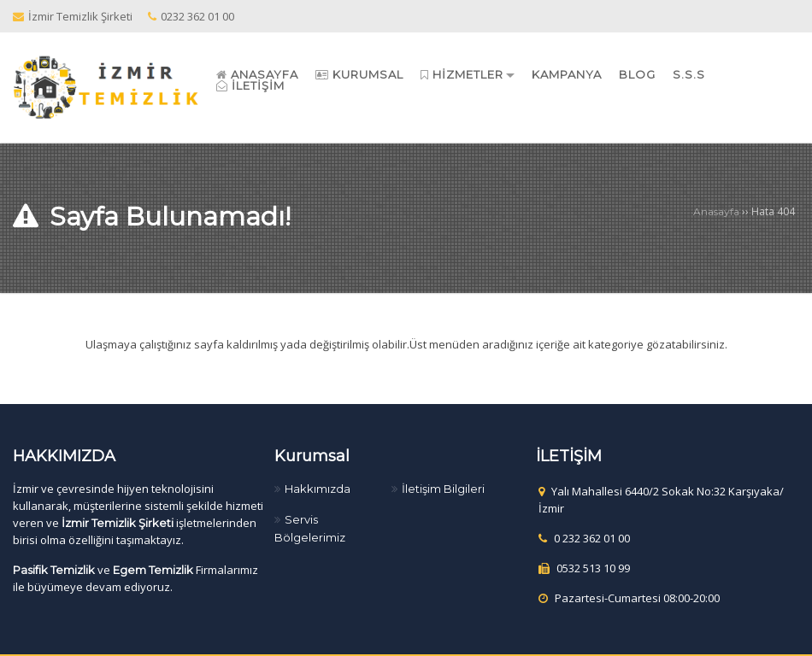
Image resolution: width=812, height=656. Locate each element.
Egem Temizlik (153, 570)
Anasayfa (716, 211)
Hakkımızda (318, 489)
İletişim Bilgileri (443, 489)
